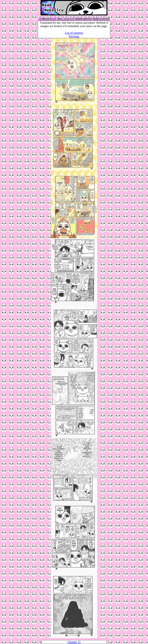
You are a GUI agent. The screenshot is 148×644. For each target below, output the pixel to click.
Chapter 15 (74, 642)
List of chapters (74, 33)
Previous (74, 36)
